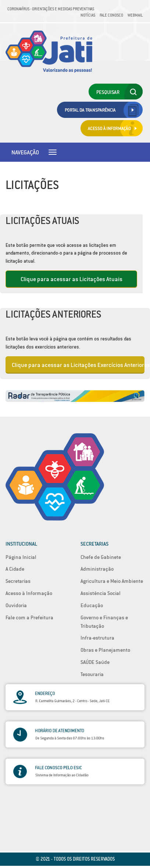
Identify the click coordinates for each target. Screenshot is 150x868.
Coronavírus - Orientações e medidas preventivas (51, 9)
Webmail (135, 15)
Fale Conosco (111, 15)
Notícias (88, 15)
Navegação (25, 152)
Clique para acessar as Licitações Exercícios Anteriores (78, 365)
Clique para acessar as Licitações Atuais (72, 279)
